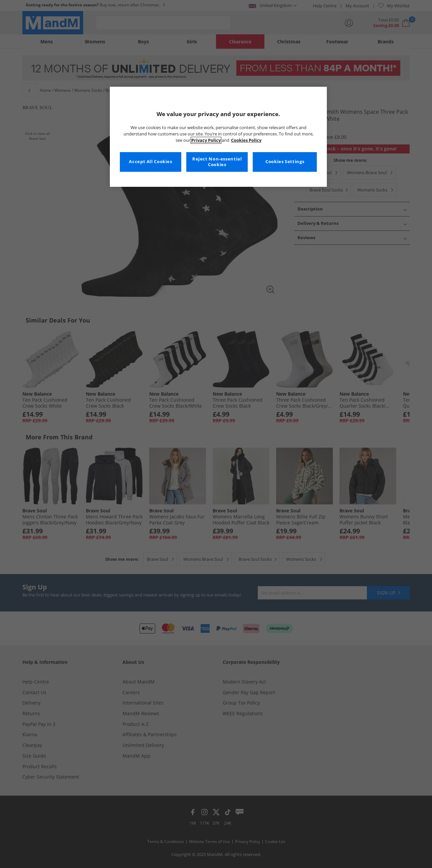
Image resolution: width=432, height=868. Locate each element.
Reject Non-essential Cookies (217, 162)
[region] (218, 137)
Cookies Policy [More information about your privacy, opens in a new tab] (246, 140)
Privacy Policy (206, 140)
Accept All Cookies (150, 162)
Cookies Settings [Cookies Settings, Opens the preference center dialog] (285, 162)
